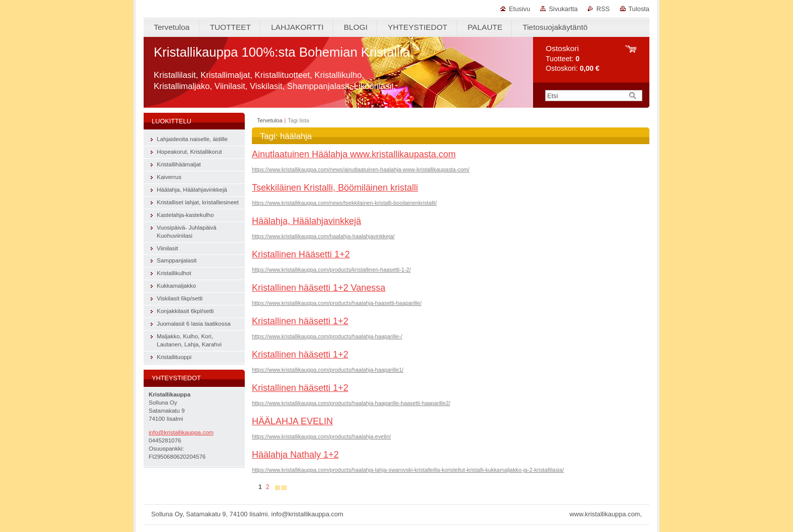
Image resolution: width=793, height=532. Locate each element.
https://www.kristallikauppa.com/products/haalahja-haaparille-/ (327, 336)
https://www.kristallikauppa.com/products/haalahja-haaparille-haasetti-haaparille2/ (351, 403)
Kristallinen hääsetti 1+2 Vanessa (319, 288)
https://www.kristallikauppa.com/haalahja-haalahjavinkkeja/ (323, 236)
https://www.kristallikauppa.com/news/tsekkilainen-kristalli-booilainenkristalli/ (344, 203)
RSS (603, 9)
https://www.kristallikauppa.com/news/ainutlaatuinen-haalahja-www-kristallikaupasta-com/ (361, 169)
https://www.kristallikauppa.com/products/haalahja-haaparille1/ (328, 370)
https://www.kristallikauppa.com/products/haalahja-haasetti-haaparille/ (337, 303)
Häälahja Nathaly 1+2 (295, 455)
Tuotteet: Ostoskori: (572, 58)
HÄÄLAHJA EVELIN (292, 421)
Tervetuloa (270, 120)
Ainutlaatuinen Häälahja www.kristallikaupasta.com (354, 154)
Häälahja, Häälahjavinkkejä (306, 221)
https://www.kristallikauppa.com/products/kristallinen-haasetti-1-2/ (331, 270)
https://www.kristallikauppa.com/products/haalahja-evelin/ (321, 436)
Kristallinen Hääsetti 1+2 (301, 254)
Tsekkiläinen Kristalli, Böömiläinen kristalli (335, 188)
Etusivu (519, 9)
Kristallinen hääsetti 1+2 (300, 321)
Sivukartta (563, 9)
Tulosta (639, 9)
